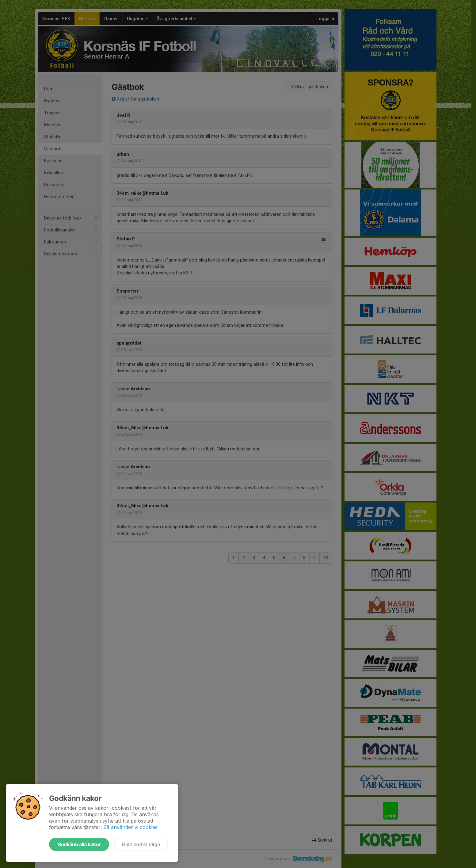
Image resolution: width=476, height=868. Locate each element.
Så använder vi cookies (130, 827)
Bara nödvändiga (141, 844)
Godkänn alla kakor (79, 844)
